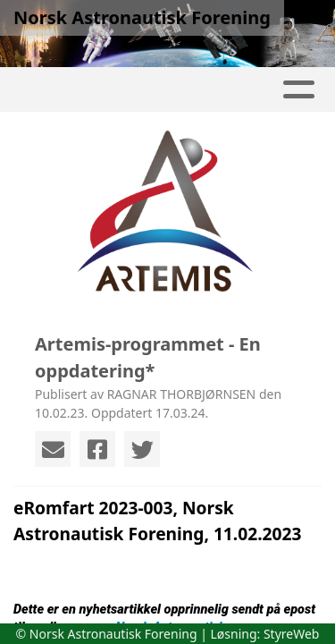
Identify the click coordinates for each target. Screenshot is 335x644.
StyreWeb (292, 634)
